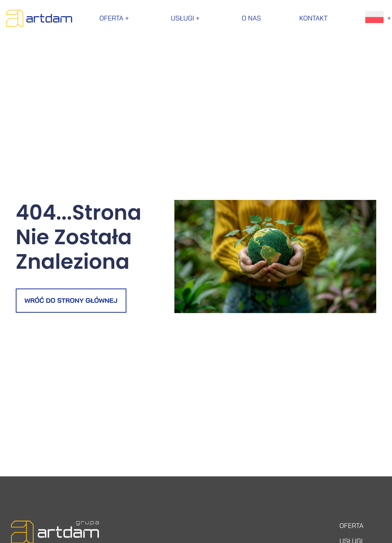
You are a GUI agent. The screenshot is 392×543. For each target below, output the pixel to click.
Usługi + (187, 18)
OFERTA (352, 526)
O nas (251, 18)
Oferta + (116, 18)
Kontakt (313, 18)
